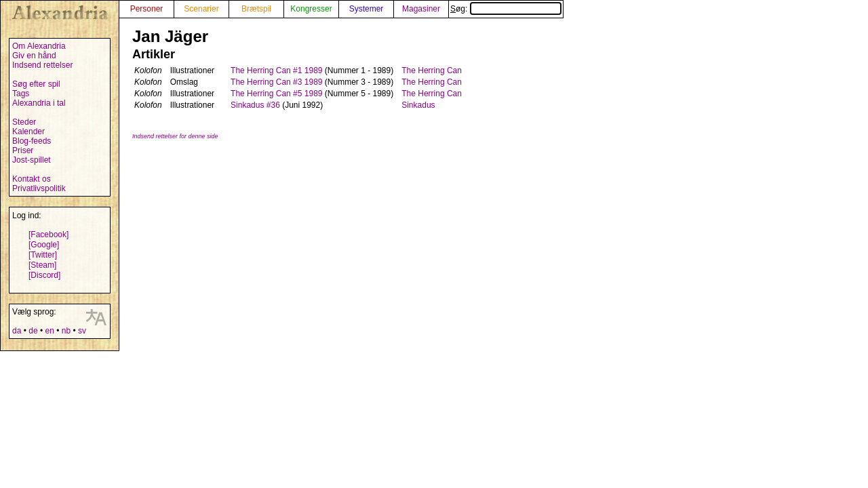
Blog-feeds (32, 141)
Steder (24, 122)
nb (66, 331)
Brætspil (256, 9)
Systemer (367, 9)
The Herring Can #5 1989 (276, 94)
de (33, 331)
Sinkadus (418, 105)
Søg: (506, 9)
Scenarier (201, 9)
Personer (147, 9)
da (17, 331)
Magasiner (421, 9)
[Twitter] (43, 255)
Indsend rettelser (42, 65)
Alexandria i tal (39, 103)
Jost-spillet (32, 160)
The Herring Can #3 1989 (276, 82)
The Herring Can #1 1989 (276, 70)
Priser (23, 150)
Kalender (28, 131)
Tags (21, 94)
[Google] (44, 245)
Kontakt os (32, 179)
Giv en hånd (34, 56)
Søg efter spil (36, 84)
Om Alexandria (39, 46)
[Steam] (42, 265)
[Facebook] (48, 235)
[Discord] (44, 275)
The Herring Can (432, 70)
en (49, 331)
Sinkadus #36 (255, 105)
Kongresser (311, 9)
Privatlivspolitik (39, 188)
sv (82, 331)
